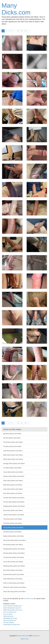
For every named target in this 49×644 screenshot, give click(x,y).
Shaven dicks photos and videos (14, 476)
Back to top (24, 639)
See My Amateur (9, 622)
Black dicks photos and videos (13, 455)
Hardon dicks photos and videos (14, 515)
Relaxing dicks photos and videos (14, 566)
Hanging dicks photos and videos (14, 549)
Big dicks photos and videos (12, 434)
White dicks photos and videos (13, 459)
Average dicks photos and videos (14, 463)
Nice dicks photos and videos (13, 493)
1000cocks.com (8, 616)
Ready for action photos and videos (15, 587)
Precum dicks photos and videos (14, 502)
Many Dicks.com (16, 9)
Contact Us (36, 636)
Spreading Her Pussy (10, 618)
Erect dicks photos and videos (13, 510)
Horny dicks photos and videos (13, 562)
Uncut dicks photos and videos (13, 472)
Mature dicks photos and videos (14, 536)
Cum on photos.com (10, 612)
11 (22, 31)
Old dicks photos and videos (12, 532)
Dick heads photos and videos (13, 545)
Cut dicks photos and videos (12, 468)
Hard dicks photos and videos (13, 451)
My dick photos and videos (12, 438)
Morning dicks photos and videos (14, 553)
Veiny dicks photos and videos (13, 481)
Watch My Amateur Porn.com (13, 610)
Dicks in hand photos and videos (14, 583)
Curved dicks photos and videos (14, 557)
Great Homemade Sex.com (12, 608)
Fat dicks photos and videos (12, 446)
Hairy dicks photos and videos (13, 489)
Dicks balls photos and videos (13, 579)
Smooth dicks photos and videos (14, 498)
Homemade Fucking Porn (12, 625)
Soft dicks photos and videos (13, 523)
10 (18, 31)
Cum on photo (8, 614)
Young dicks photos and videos (13, 528)
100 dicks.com (29, 599)
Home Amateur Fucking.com (12, 606)
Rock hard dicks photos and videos (15, 540)
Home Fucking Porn (10, 620)
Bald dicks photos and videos (13, 485)
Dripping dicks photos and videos (14, 506)
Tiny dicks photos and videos (13, 519)
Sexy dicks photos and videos (13, 570)
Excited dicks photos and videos (14, 574)
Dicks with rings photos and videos (14, 592)
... (15, 31)
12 (25, 31)
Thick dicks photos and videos (13, 442)
